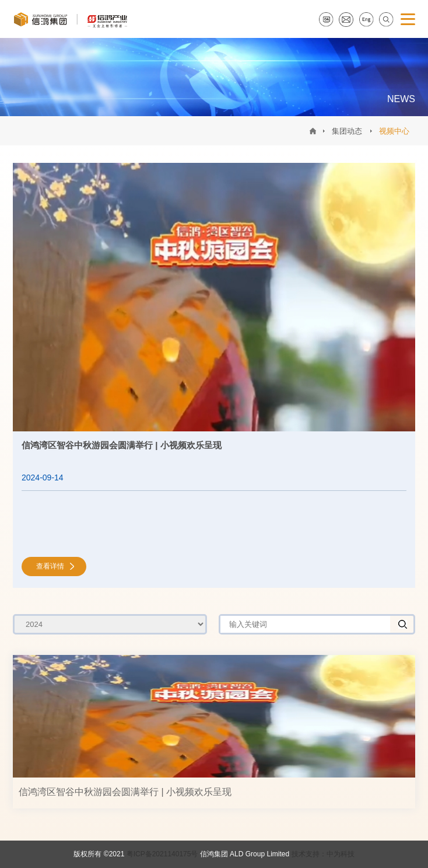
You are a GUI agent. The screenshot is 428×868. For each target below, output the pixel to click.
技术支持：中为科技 (323, 854)
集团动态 (347, 131)
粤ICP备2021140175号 (162, 854)
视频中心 (394, 131)
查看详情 (50, 566)
